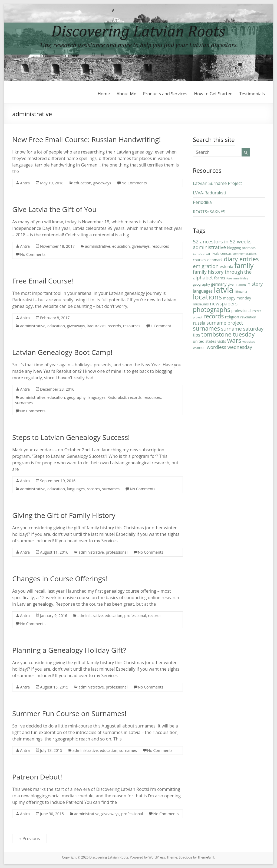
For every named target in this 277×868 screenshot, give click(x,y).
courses (199, 260)
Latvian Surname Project (217, 183)
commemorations (245, 254)
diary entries (241, 259)
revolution (248, 317)
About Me (126, 94)
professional (117, 552)
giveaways (102, 183)
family (244, 265)
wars (234, 340)
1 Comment (161, 326)
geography (76, 397)
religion (232, 317)
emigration (206, 266)
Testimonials (252, 94)
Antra (25, 183)
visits (222, 341)
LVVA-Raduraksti (209, 193)
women (199, 347)
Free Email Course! (43, 281)
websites (249, 342)
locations (207, 297)
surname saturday (242, 329)
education (82, 183)
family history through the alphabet (222, 275)
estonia (226, 266)
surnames (24, 403)
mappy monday (237, 298)
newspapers (224, 304)
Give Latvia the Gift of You (54, 209)
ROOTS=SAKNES (209, 212)
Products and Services (165, 94)
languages (97, 397)
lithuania (241, 291)
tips (197, 335)
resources (160, 246)
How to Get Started (213, 94)
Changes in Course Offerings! (60, 579)
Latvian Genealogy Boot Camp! (62, 352)
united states (205, 341)
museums (201, 304)
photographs (212, 309)
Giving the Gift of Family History (64, 515)
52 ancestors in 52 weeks (222, 241)
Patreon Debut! (37, 777)
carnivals (212, 254)
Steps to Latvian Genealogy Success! (71, 437)
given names (237, 284)
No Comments (134, 183)
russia (199, 323)
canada (199, 253)
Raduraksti (96, 326)
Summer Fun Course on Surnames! (69, 713)
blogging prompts (241, 248)
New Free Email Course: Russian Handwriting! (86, 139)
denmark (215, 260)
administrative (98, 246)
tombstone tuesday (228, 334)
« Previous (29, 838)
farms (220, 278)
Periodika (202, 202)
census (226, 253)
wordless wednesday (229, 347)
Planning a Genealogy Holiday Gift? (69, 650)
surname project (225, 323)
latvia (224, 290)
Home (104, 94)
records (114, 326)
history (255, 284)
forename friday (237, 278)
